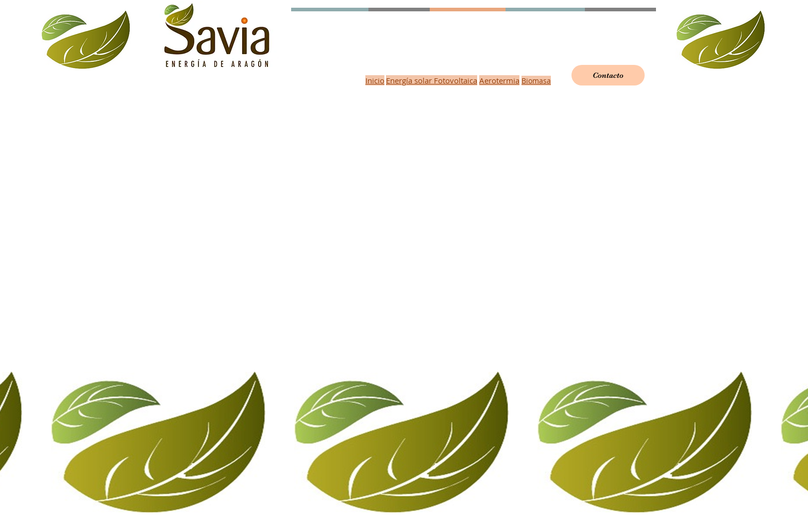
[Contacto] (608, 75)
